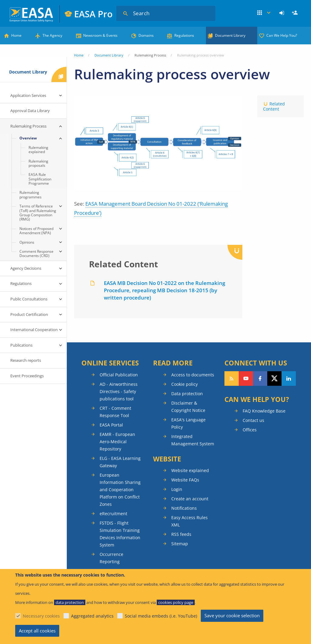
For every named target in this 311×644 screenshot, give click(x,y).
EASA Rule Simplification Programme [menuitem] (40, 179)
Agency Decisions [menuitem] (26, 268)
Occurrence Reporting (111, 558)
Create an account (190, 499)
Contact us (253, 420)
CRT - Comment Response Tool (115, 412)
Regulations (184, 35)
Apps (264, 13)
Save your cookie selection (232, 615)
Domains (146, 35)
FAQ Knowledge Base (264, 411)
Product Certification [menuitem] (29, 314)
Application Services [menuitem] (28, 95)
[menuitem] (283, 13)
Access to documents (193, 375)
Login (283, 13)
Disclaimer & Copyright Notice (188, 407)
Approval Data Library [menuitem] (30, 111)
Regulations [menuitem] (21, 283)
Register (296, 13)
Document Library (230, 35)
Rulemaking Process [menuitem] (28, 126)
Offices (250, 430)
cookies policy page (176, 602)
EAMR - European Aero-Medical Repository (117, 442)
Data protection (187, 394)
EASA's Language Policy (188, 423)
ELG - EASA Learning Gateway (120, 462)
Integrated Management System (193, 440)
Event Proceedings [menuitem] (27, 376)
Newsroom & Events (100, 35)
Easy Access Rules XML (190, 521)
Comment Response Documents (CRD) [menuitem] (36, 253)
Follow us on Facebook (260, 379)
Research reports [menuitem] (26, 360)
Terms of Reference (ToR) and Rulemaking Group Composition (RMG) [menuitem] (38, 213)
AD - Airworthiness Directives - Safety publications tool (119, 391)
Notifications (184, 508)
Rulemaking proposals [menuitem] (38, 163)
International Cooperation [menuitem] (34, 330)
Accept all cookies (37, 631)
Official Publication (119, 375)
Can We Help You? (282, 35)
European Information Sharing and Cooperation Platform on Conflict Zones (120, 490)
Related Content (274, 106)
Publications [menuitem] (21, 345)
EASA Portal (111, 425)
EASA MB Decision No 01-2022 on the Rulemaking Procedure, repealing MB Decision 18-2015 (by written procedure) (164, 290)
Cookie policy (185, 384)
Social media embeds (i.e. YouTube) (161, 616)
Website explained (190, 470)
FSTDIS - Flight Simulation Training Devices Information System (120, 534)
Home (16, 35)
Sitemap (180, 544)
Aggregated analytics (92, 616)
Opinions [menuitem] (27, 242)
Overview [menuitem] (28, 138)
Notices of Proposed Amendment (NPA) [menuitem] (36, 231)
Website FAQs (185, 480)
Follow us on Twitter (274, 379)
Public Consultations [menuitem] (29, 299)
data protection (70, 602)
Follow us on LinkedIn (289, 379)
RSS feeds (181, 534)
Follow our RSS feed (232, 379)
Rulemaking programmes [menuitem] (31, 195)
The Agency (52, 35)
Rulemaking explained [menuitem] (38, 150)
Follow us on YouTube (246, 379)
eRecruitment (113, 514)
